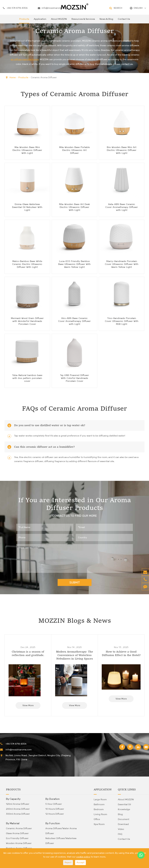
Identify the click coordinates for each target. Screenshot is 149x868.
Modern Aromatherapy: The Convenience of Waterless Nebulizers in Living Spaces (74, 655)
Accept (80, 862)
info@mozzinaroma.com (53, 8)
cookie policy (83, 857)
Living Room (100, 814)
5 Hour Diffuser (54, 804)
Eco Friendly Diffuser (17, 838)
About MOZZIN (59, 21)
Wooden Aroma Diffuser (19, 843)
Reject (68, 862)
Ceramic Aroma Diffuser (44, 77)
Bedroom (99, 809)
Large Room (100, 799)
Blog (120, 814)
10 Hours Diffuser (55, 809)
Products (24, 21)
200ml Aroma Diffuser (18, 809)
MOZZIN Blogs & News (75, 621)
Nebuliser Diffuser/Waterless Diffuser (61, 841)
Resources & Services (83, 21)
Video (121, 829)
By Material (13, 823)
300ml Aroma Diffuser (18, 814)
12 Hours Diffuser (55, 814)
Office (97, 819)
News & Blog (106, 21)
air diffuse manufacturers (25, 60)
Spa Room (99, 824)
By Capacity (13, 799)
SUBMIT (75, 582)
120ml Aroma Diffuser (18, 804)
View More (28, 705)
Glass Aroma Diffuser (17, 833)
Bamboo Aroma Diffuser (19, 848)
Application (40, 21)
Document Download (124, 822)
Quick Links (127, 789)
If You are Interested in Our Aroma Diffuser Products (75, 504)
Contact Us (124, 21)
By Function (53, 823)
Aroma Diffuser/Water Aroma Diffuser (61, 831)
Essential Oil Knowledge (124, 807)
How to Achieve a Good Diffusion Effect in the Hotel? (121, 653)
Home (13, 77)
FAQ (120, 834)
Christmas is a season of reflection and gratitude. (28, 653)
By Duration (53, 799)
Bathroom (99, 804)
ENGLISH (138, 8)
